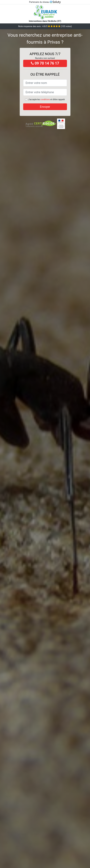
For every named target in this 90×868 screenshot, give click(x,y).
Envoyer (45, 107)
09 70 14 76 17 (45, 63)
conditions (45, 99)
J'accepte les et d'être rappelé (46, 99)
